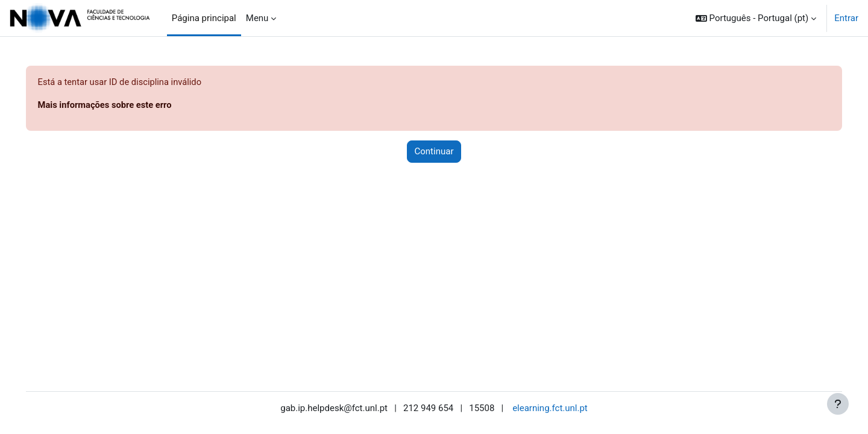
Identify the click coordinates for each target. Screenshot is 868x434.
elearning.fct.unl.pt (550, 408)
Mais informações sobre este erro (123, 105)
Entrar (846, 18)
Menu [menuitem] (257, 18)
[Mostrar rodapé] (838, 404)
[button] (756, 18)
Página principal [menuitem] (204, 18)
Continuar (434, 152)
